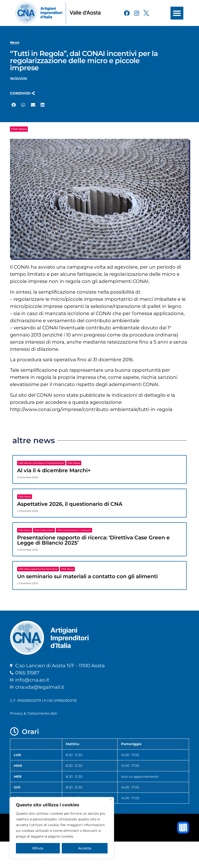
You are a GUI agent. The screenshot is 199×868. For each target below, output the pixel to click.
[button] (177, 13)
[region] (62, 828)
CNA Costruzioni (44, 530)
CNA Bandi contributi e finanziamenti (41, 463)
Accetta (85, 848)
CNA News (19, 129)
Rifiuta (38, 848)
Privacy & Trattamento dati (34, 713)
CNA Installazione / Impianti (74, 530)
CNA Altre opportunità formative (38, 569)
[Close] (111, 799)
